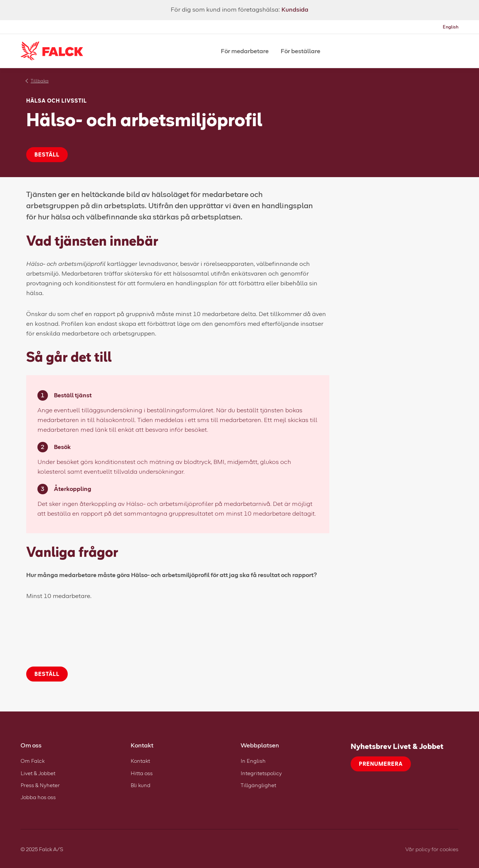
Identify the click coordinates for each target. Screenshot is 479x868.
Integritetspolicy (261, 773)
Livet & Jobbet (38, 773)
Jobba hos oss (38, 797)
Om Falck (33, 761)
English (451, 27)
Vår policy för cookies (432, 849)
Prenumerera (381, 764)
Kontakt (140, 761)
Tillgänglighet (258, 785)
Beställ (47, 154)
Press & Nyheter (40, 785)
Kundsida (295, 9)
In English (253, 761)
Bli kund (141, 785)
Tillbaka (40, 81)
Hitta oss (142, 773)
